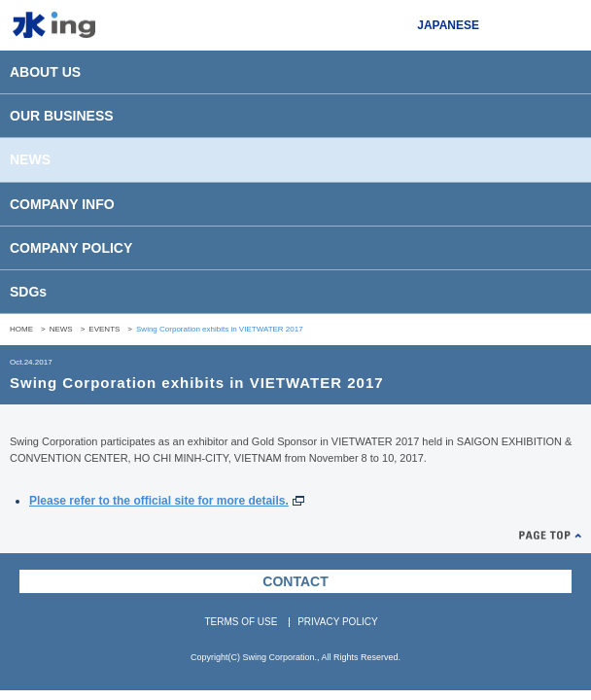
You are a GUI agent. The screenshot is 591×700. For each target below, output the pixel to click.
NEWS (30, 159)
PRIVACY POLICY (337, 622)
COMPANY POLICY (71, 248)
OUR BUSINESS (62, 116)
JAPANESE (448, 25)
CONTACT (295, 581)
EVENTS (104, 329)
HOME (21, 329)
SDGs (28, 292)
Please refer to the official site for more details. (159, 501)
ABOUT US (45, 72)
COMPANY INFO (62, 204)
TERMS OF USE (241, 622)
